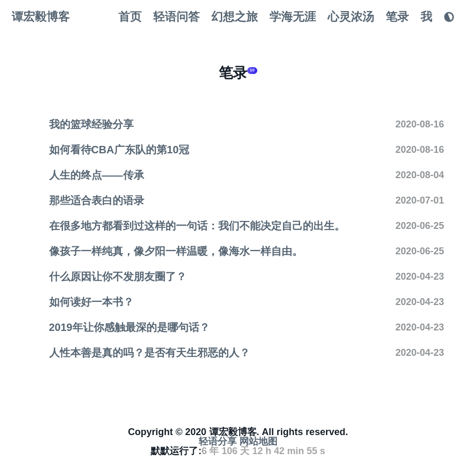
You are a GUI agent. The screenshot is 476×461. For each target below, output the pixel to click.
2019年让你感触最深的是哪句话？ (130, 327)
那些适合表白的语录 (97, 200)
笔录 (397, 17)
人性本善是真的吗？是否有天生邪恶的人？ (150, 353)
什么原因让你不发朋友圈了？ (118, 276)
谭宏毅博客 (41, 17)
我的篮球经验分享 (91, 124)
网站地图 (258, 441)
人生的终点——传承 (97, 175)
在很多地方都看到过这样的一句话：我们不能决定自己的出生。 (197, 226)
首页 (130, 17)
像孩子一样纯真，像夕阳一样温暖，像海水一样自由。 (176, 251)
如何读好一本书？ (91, 302)
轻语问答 (176, 17)
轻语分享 (218, 441)
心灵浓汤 (351, 17)
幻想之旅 (235, 17)
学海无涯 (293, 17)
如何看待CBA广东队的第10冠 (119, 150)
